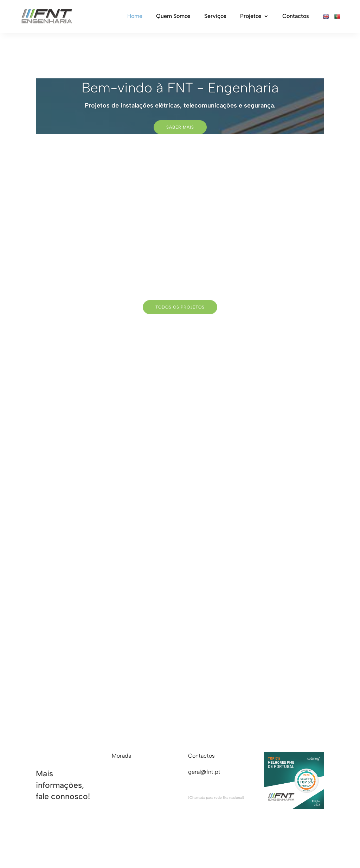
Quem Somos (173, 17)
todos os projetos (180, 307)
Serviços (215, 17)
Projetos (251, 17)
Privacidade (118, 842)
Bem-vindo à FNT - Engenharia (180, 88)
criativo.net (310, 842)
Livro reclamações (59, 842)
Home (135, 17)
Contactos (296, 17)
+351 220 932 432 (212, 788)
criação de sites (268, 842)
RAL (92, 842)
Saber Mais (180, 127)
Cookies (149, 842)
